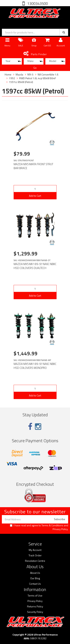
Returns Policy (35, 606)
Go (35, 68)
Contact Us (35, 584)
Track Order (35, 555)
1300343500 (37, 3)
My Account (35, 550)
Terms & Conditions (52, 525)
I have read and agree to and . (39, 527)
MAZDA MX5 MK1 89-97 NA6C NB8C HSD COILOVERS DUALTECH (35, 266)
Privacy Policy (60, 529)
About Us (35, 573)
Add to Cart (35, 196)
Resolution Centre (35, 561)
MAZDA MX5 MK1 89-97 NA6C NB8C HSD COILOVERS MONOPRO (35, 366)
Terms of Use (35, 596)
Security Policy (35, 612)
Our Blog (35, 578)
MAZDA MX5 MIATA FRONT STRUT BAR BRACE (33, 166)
